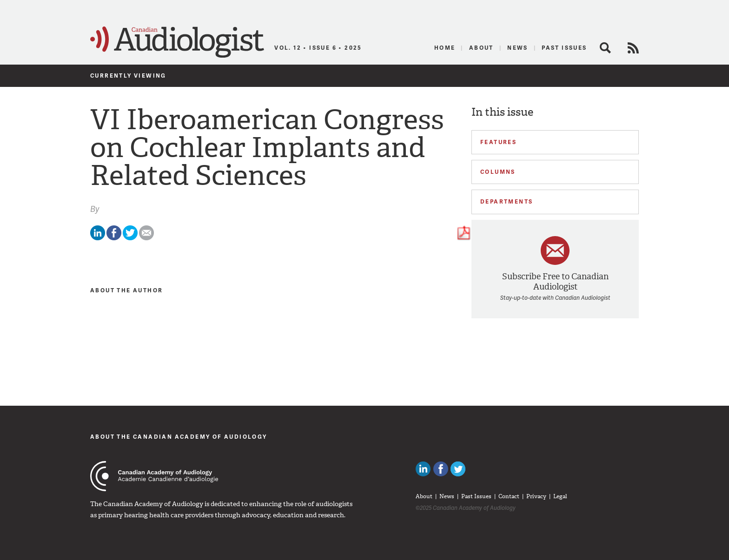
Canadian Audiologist (177, 42)
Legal (560, 496)
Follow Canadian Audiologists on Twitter (458, 469)
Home (445, 48)
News (518, 48)
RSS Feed (633, 48)
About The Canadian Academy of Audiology (179, 437)
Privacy (536, 496)
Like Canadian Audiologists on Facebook (441, 469)
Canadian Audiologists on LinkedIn (423, 469)
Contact (509, 496)
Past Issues (564, 48)
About (481, 48)
